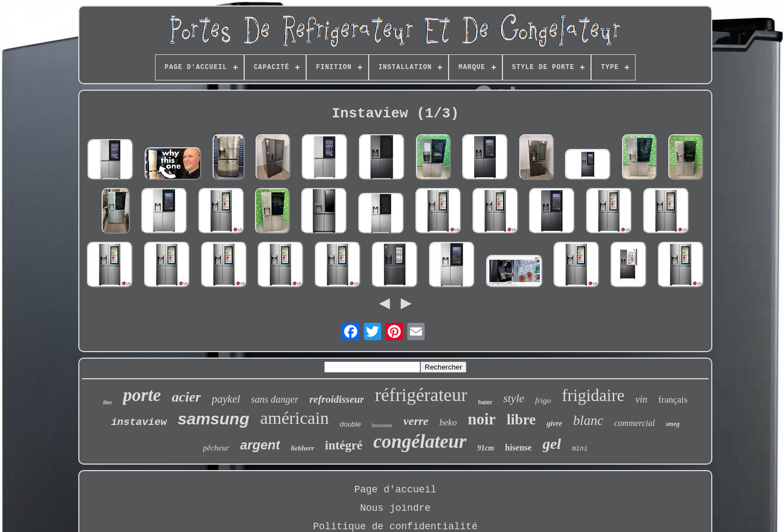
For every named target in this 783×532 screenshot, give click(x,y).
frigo (543, 400)
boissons (382, 425)
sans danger (275, 399)
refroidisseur (337, 399)
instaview (139, 422)
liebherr (303, 448)
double (350, 424)
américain (295, 418)
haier (485, 402)
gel (552, 444)
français (673, 400)
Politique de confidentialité (395, 527)
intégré (344, 445)
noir (482, 419)
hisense (518, 447)
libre (521, 420)
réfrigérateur (421, 395)
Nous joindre (395, 508)
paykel (226, 399)
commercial (635, 423)
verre (416, 421)
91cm (486, 448)
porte (142, 395)
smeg (672, 424)
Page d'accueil (395, 490)
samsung (214, 419)
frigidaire (593, 395)
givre (554, 424)
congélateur (420, 442)
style (514, 398)
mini (580, 449)
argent (260, 445)
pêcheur (216, 448)
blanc (588, 420)
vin (642, 399)
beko (448, 423)
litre (108, 402)
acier (186, 397)
